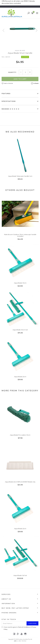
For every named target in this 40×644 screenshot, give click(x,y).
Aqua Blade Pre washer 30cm (20, 435)
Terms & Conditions (24, 627)
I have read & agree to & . (19, 628)
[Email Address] (14, 623)
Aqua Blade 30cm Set (20, 330)
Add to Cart (20, 79)
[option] (20, 33)
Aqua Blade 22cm (20, 377)
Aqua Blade (20, 50)
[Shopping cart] (33, 13)
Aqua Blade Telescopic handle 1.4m (20, 176)
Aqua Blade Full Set (20, 575)
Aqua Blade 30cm (20, 283)
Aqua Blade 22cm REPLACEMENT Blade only (20, 482)
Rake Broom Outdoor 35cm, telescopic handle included (20, 235)
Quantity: (12, 72)
